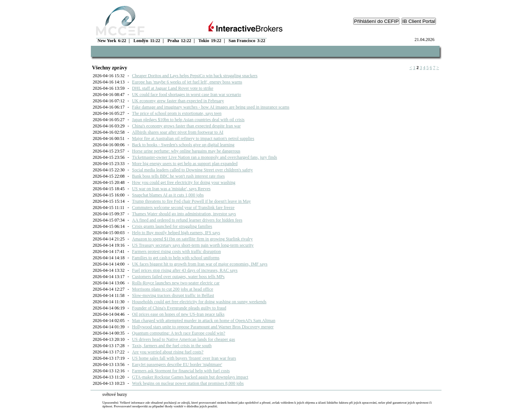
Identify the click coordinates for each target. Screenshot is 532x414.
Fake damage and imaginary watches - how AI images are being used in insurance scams (211, 107)
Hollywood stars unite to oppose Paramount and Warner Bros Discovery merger (203, 327)
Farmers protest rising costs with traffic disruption (176, 252)
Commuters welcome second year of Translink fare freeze (183, 208)
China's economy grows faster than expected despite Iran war (186, 126)
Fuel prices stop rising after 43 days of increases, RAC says (185, 270)
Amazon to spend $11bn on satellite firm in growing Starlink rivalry (192, 239)
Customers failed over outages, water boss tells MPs (178, 277)
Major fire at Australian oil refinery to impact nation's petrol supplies (193, 138)
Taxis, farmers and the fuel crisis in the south (172, 346)
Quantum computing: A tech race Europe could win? (178, 333)
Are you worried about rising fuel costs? (168, 352)
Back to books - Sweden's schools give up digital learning (183, 145)
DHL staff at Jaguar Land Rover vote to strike (173, 88)
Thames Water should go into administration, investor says (184, 214)
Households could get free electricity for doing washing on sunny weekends (199, 302)
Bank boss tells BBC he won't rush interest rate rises (178, 176)
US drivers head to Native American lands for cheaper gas (183, 339)
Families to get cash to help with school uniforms (176, 258)
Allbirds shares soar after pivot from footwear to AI (178, 132)
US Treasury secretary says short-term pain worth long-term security (193, 245)
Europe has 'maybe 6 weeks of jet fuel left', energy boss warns (187, 82)
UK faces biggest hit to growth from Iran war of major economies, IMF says (200, 264)
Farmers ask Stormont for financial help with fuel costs (181, 371)
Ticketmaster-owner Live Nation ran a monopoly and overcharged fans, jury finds (204, 157)
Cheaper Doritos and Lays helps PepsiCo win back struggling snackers (195, 76)
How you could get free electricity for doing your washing (184, 182)
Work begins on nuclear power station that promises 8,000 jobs (188, 383)
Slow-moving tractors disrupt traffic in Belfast (173, 295)
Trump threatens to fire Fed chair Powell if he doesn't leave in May (191, 201)
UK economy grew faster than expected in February (178, 101)
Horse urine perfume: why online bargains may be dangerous (186, 151)
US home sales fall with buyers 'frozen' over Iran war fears (184, 358)
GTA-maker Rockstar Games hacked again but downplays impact (190, 377)
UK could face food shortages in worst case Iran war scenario (186, 95)
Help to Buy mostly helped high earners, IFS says (176, 233)
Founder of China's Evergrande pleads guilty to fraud (179, 308)
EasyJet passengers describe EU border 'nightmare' (177, 365)
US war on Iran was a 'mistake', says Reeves (171, 189)
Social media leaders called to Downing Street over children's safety (192, 170)
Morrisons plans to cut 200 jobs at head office (173, 289)
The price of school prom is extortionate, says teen (177, 113)
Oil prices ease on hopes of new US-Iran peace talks (178, 314)
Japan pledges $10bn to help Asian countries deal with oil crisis (188, 120)
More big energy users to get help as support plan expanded (185, 164)
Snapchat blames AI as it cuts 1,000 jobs (168, 195)
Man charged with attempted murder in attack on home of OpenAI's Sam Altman (204, 321)
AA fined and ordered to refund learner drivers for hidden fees (187, 220)
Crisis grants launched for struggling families (172, 226)
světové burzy (115, 394)
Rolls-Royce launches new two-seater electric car (176, 283)
